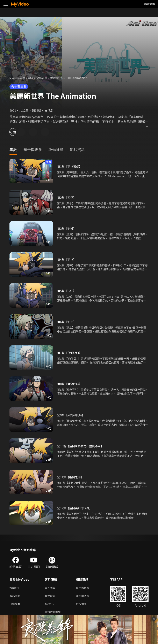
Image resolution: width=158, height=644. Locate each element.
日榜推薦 (16, 605)
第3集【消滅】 (67, 228)
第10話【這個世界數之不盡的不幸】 (82, 446)
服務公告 (51, 605)
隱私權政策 (86, 597)
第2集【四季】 (67, 197)
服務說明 (16, 597)
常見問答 (51, 588)
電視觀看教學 (54, 614)
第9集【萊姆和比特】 (72, 415)
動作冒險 (46, 78)
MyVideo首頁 (19, 78)
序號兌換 (150, 4)
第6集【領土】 (67, 322)
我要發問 (51, 597)
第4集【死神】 (67, 259)
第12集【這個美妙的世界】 (76, 508)
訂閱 (18, 132)
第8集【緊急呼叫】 (70, 384)
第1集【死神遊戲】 (70, 166)
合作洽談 (85, 605)
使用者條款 (86, 588)
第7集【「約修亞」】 (70, 353)
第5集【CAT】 (67, 291)
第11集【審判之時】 (71, 477)
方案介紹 (16, 588)
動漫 (34, 78)
